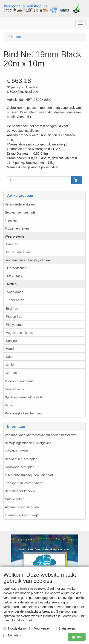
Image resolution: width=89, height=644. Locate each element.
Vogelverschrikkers (20, 333)
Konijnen (12, 341)
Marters (11, 373)
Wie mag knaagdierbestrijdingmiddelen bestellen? (40, 435)
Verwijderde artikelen (20, 204)
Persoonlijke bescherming (23, 413)
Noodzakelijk (15, 628)
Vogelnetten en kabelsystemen (28, 260)
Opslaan (77, 637)
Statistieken (64, 628)
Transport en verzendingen (24, 483)
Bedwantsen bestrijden (21, 212)
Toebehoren (16, 300)
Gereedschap (17, 268)
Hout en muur (15, 389)
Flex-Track (15, 276)
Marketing (13, 635)
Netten (12, 284)
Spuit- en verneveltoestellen (25, 397)
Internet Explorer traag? (22, 515)
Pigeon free (14, 317)
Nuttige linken (15, 499)
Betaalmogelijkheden (20, 491)
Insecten (11, 220)
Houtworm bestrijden (20, 467)
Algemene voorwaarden (22, 507)
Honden (12, 349)
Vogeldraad (15, 292)
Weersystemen (16, 236)
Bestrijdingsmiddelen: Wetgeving (28, 443)
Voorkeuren (40, 628)
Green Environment (19, 381)
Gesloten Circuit (16, 451)
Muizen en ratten (17, 228)
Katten (11, 357)
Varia (9, 405)
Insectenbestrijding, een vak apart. (29, 475)
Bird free (12, 309)
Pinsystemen (15, 325)
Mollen (11, 365)
